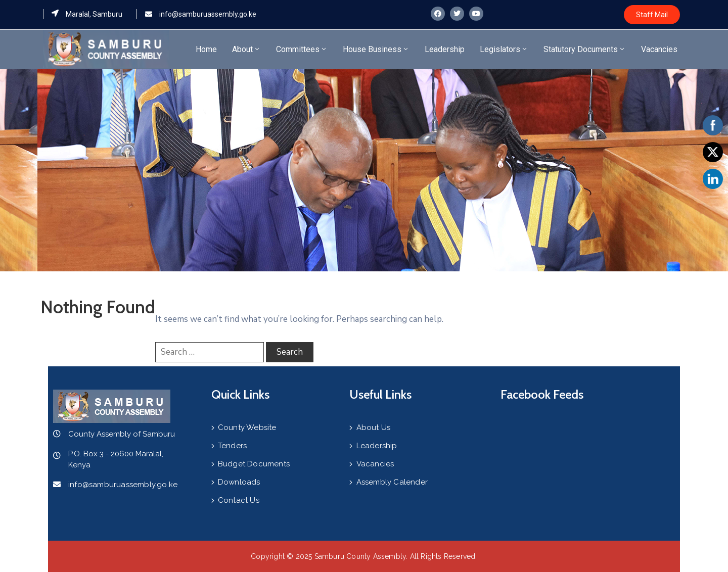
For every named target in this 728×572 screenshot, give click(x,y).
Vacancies (659, 49)
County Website (247, 427)
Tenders (232, 446)
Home (206, 49)
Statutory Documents (585, 49)
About (246, 49)
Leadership (445, 49)
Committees (302, 49)
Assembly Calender (392, 482)
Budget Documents (254, 464)
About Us (374, 427)
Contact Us (239, 500)
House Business (376, 49)
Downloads (239, 482)
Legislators (504, 49)
